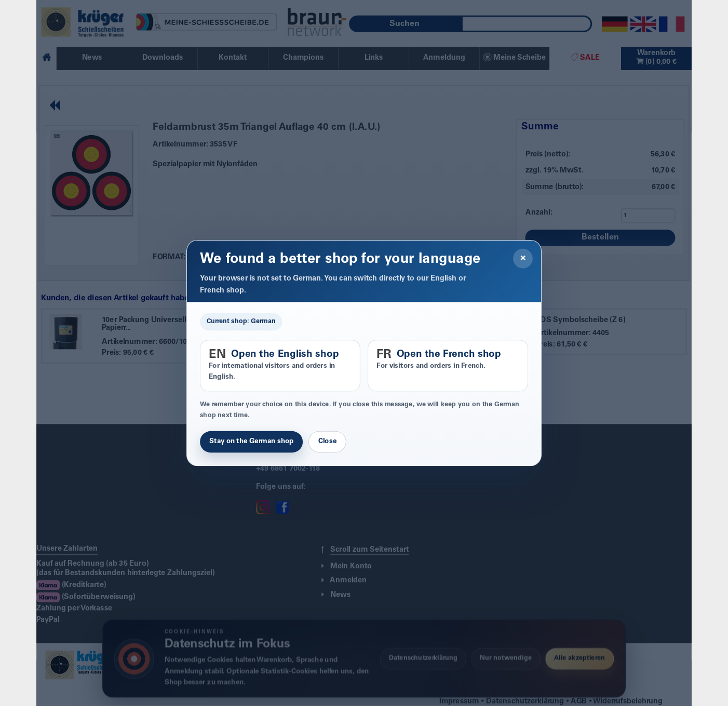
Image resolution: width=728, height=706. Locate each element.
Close (327, 442)
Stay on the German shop (251, 442)
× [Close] (523, 259)
